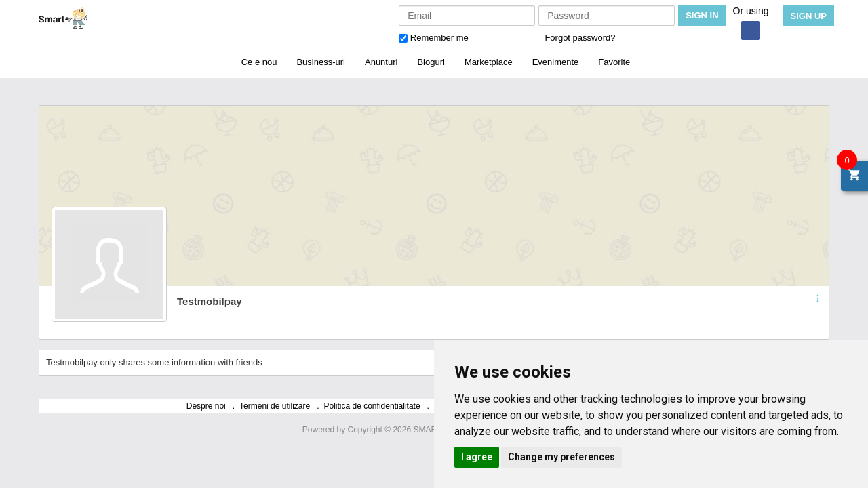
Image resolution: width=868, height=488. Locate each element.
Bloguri (431, 62)
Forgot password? (580, 38)
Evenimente (556, 62)
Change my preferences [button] (561, 457)
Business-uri (321, 62)
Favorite (614, 62)
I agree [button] (477, 457)
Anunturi (381, 62)
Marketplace (489, 62)
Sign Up (809, 16)
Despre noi (206, 406)
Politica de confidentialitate (372, 406)
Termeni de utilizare (275, 406)
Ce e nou (259, 62)
